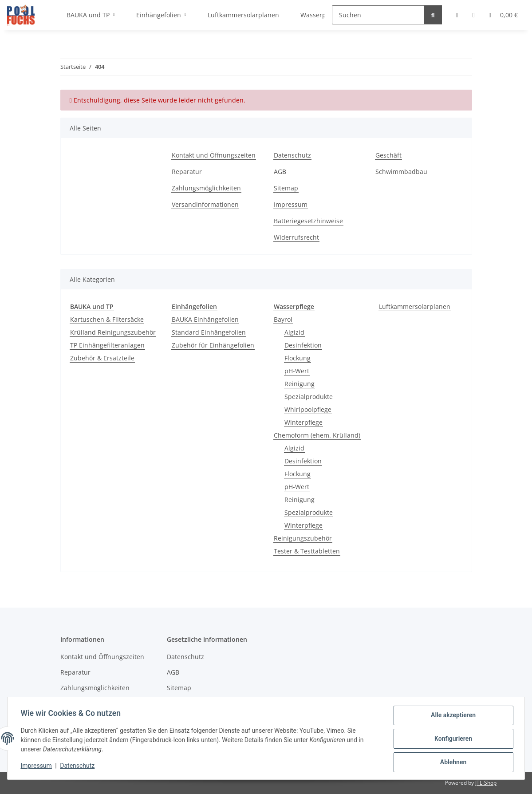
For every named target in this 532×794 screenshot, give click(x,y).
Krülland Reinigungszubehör (113, 332)
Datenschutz (292, 155)
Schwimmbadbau (401, 172)
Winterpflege (303, 422)
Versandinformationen (205, 204)
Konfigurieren (452, 739)
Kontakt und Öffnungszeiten (214, 155)
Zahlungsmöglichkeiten (206, 188)
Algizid (294, 332)
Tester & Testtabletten (307, 551)
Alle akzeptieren (452, 716)
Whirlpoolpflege (308, 409)
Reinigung (299, 384)
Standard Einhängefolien (209, 332)
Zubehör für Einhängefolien (213, 345)
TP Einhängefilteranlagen (107, 345)
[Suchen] (378, 15)
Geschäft (388, 155)
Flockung (298, 358)
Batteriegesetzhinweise (308, 221)
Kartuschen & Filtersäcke (107, 319)
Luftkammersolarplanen (415, 306)
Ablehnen (452, 762)
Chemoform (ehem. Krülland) (317, 435)
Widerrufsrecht (296, 237)
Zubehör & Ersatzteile (102, 358)
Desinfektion (303, 345)
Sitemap (286, 188)
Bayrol (283, 319)
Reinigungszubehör (303, 538)
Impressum (291, 204)
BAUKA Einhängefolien (205, 319)
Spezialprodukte (309, 397)
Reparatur (187, 172)
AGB (280, 172)
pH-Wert (297, 371)
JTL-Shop (486, 783)
